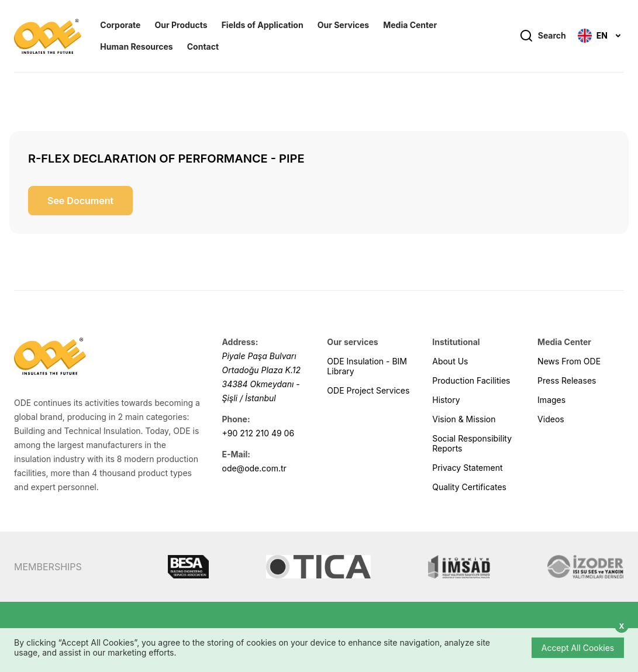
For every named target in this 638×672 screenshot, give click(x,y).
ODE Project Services (368, 390)
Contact (203, 47)
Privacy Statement (467, 468)
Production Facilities (471, 380)
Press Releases (567, 380)
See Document (80, 201)
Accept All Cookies (577, 648)
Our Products (181, 25)
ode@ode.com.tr (254, 468)
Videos (551, 419)
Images (551, 400)
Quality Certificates (469, 487)
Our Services (344, 25)
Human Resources (136, 47)
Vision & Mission (464, 419)
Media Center (410, 25)
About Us (450, 361)
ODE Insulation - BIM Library (367, 366)
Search (543, 36)
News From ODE (569, 361)
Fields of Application (263, 25)
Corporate (120, 25)
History (446, 400)
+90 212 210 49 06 (258, 433)
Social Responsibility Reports (472, 443)
